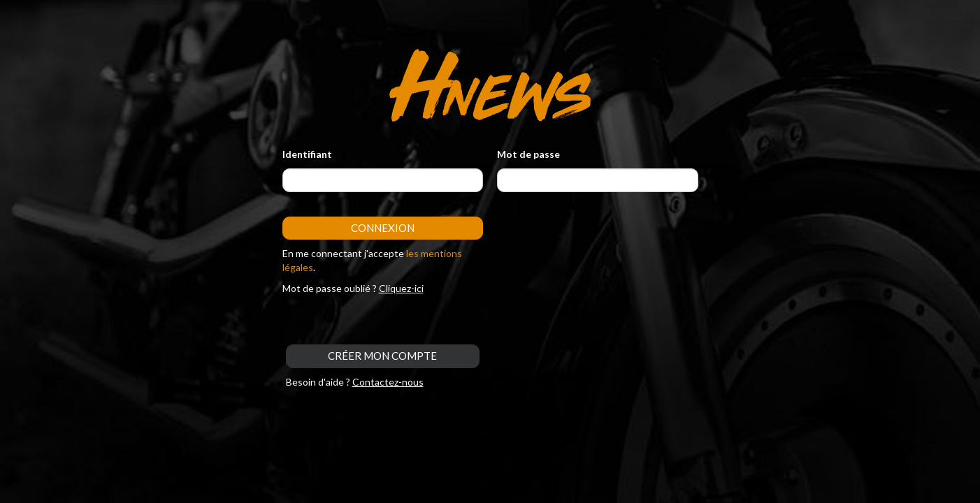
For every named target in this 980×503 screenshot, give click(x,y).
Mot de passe (528, 154)
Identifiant (307, 154)
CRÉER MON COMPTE (382, 356)
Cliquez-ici (401, 288)
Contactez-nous (388, 382)
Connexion (383, 228)
